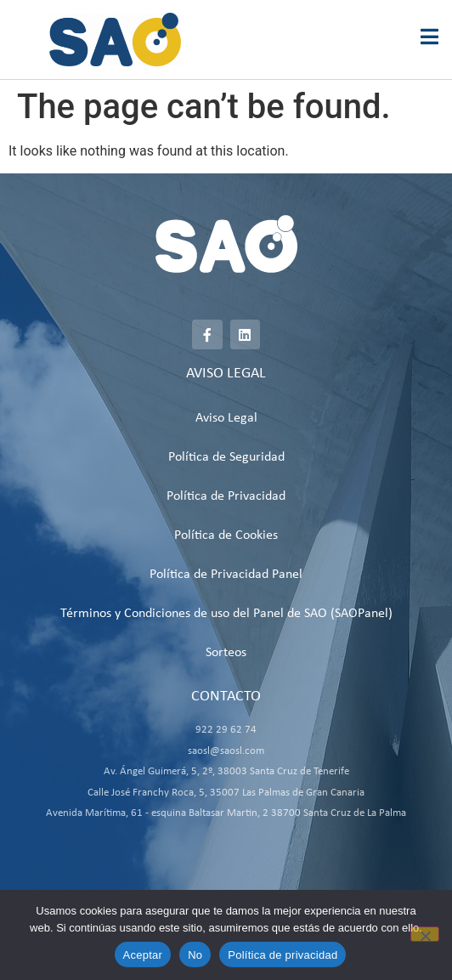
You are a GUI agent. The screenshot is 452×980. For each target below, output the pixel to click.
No (195, 955)
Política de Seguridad (226, 457)
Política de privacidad (282, 955)
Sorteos (226, 653)
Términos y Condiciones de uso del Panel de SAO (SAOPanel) (226, 614)
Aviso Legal (226, 418)
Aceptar (143, 955)
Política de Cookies (226, 535)
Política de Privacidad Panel (226, 575)
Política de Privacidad (226, 496)
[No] (425, 934)
